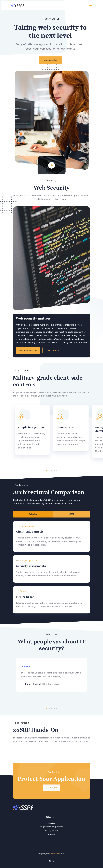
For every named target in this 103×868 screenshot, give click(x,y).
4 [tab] (54, 471)
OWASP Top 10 (52, 350)
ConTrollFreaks (55, 854)
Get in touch (51, 788)
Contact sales (50, 60)
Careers (51, 834)
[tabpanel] (32, 430)
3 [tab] (52, 471)
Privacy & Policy (51, 831)
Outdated (33, 514)
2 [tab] (49, 471)
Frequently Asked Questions (51, 827)
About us (52, 823)
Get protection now (28, 350)
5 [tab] (57, 471)
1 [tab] (46, 471)
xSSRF (72, 514)
